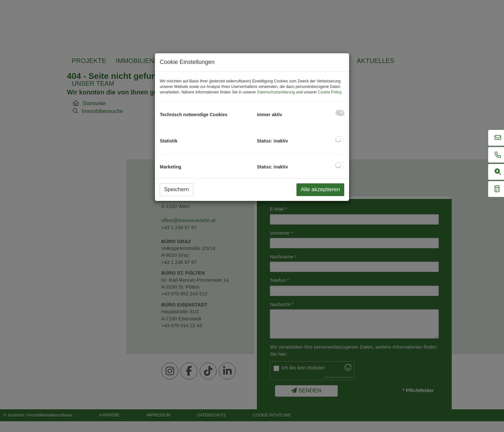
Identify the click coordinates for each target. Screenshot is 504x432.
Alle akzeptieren (320, 189)
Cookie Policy (330, 92)
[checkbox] (340, 113)
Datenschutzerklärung (276, 92)
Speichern (176, 189)
